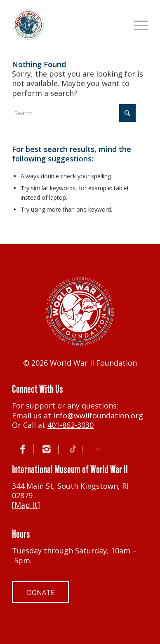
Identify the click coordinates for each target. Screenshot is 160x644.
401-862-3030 (71, 425)
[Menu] (137, 25)
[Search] (74, 113)
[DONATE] (41, 592)
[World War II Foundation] (66, 25)
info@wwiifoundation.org (98, 415)
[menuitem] (137, 25)
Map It (26, 505)
